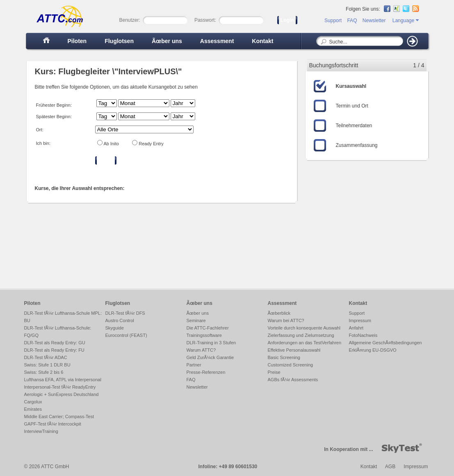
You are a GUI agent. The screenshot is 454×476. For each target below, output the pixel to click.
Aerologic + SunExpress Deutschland (62, 394)
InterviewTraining (41, 431)
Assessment (217, 41)
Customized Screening (291, 365)
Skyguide (115, 328)
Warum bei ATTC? (286, 320)
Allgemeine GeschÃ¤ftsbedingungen (386, 343)
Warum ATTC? (201, 350)
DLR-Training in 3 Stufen (211, 343)
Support (333, 21)
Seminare (196, 320)
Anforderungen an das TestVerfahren (305, 343)
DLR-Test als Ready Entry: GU (55, 343)
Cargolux (33, 402)
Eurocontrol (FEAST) (126, 335)
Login (287, 20)
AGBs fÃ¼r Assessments (293, 380)
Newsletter (374, 21)
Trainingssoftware (204, 335)
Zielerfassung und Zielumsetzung (301, 335)
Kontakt (262, 41)
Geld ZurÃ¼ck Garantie (210, 357)
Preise (274, 372)
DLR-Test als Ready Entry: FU (54, 350)
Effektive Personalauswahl (294, 350)
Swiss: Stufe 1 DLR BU (47, 365)
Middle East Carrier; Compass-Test (59, 416)
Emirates (33, 409)
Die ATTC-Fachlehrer (208, 328)
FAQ (352, 21)
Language (406, 21)
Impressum (360, 320)
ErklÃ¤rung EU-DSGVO (373, 350)
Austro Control (120, 320)
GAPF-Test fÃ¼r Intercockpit (53, 424)
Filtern (106, 160)
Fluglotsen (119, 41)
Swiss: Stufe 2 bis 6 (44, 372)
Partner (194, 365)
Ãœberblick (279, 313)
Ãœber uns (167, 41)
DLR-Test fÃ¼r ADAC (46, 357)
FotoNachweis (363, 335)
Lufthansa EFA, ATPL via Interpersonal (63, 380)
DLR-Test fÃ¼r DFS (125, 313)
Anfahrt (356, 328)
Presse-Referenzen (206, 372)
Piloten (77, 41)
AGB (390, 467)
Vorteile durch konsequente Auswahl (304, 328)
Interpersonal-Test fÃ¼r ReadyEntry (60, 387)
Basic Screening (284, 357)
